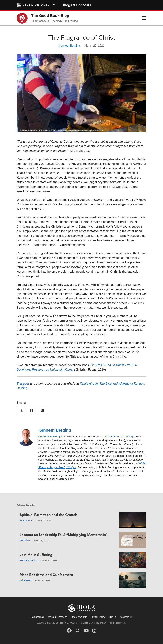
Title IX (113, 617)
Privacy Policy (98, 617)
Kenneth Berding (69, 46)
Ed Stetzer (25, 580)
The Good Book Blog (50, 16)
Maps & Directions (58, 617)
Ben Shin (25, 540)
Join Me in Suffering (36, 555)
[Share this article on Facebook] (32, 411)
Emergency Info (79, 617)
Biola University (39, 5)
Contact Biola (38, 617)
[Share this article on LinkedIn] (42, 411)
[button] (144, 18)
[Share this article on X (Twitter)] (21, 411)
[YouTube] (86, 631)
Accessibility (126, 617)
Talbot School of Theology (118, 437)
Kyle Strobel (26, 520)
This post (23, 384)
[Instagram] (94, 631)
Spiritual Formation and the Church (48, 515)
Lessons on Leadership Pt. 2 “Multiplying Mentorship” (64, 535)
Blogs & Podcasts (77, 5)
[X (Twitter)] (77, 631)
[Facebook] (69, 631)
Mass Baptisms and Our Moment (46, 575)
